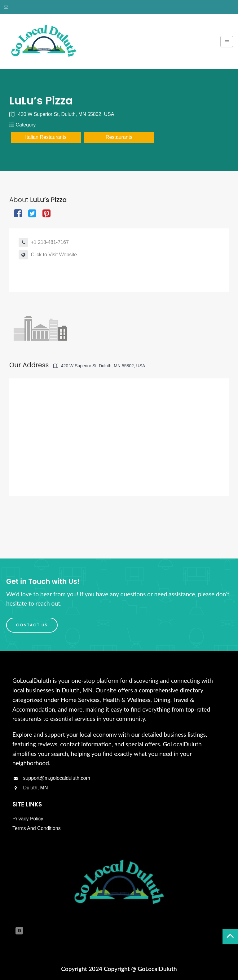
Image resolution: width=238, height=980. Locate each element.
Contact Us (32, 625)
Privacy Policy (28, 819)
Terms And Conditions (37, 828)
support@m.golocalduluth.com (51, 778)
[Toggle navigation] (227, 42)
